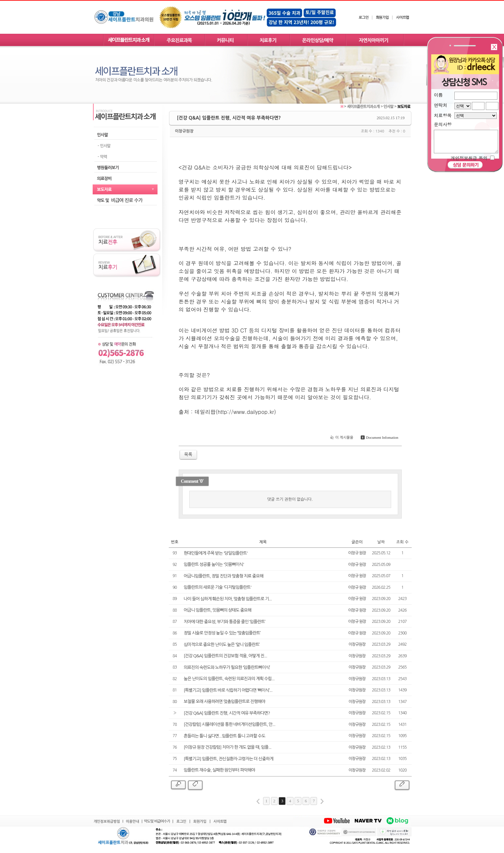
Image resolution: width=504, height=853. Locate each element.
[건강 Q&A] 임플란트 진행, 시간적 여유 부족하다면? (227, 713)
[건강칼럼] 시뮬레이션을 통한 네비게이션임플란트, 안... (229, 724)
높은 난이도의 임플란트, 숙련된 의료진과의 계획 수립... (229, 679)
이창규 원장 (357, 553)
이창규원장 (184, 131)
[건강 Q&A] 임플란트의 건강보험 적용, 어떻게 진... (225, 656)
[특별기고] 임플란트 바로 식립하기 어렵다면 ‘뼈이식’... (228, 690)
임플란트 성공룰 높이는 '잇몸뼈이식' (214, 564)
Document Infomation (379, 437)
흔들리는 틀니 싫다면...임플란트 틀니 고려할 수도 (224, 736)
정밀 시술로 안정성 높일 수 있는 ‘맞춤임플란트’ (222, 633)
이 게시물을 (341, 438)
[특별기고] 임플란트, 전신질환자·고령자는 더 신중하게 (229, 759)
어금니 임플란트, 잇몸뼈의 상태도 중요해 (217, 610)
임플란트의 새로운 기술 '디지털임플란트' (218, 587)
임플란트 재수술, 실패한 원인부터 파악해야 (219, 770)
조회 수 (402, 542)
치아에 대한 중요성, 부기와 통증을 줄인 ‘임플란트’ (224, 622)
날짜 (381, 542)
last (322, 801)
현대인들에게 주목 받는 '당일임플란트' (216, 553)
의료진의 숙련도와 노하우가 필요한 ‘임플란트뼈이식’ (227, 667)
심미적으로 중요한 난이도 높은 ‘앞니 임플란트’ (222, 645)
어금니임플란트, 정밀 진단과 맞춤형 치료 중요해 (224, 576)
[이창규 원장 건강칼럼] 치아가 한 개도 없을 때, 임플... (228, 747)
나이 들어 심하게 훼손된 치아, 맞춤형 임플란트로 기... (228, 599)
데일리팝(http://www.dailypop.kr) (235, 412)
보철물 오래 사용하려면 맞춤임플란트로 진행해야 (224, 702)
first (258, 801)
